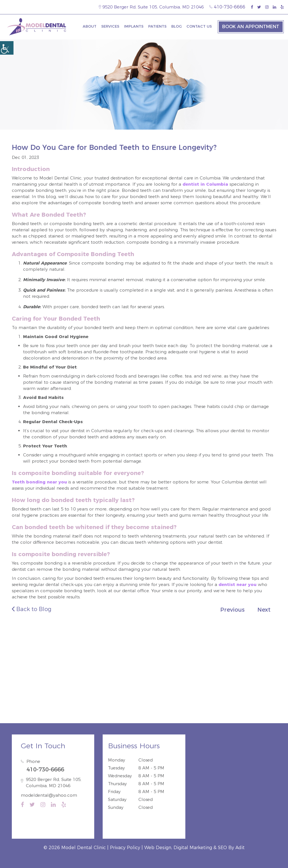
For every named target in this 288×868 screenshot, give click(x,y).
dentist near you (238, 584)
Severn (265, 697)
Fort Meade (106, 704)
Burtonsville (182, 704)
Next (264, 610)
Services (110, 26)
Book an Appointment (251, 27)
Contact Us (199, 26)
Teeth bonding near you (39, 482)
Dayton (185, 697)
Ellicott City (211, 697)
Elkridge (101, 697)
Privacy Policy (125, 848)
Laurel (165, 697)
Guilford (24, 697)
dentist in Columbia (205, 184)
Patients (157, 26)
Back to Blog (32, 609)
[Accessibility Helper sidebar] (7, 48)
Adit (240, 848)
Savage (79, 697)
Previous (232, 610)
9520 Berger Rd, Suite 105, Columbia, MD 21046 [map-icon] (151, 7)
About (90, 26)
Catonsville (241, 697)
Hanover (144, 697)
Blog (176, 26)
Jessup (122, 697)
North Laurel (52, 697)
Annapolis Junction (144, 704)
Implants (134, 26)
